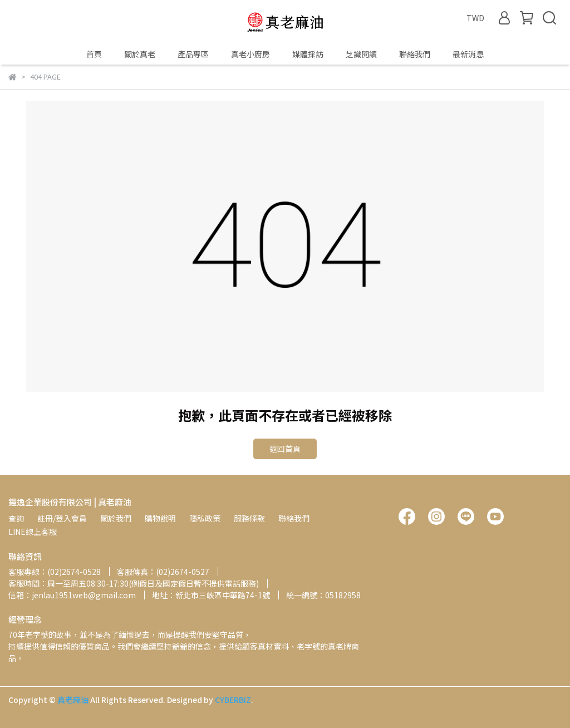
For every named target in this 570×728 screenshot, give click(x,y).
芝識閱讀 (361, 54)
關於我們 (116, 518)
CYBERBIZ (233, 700)
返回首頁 (285, 449)
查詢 (16, 518)
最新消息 (468, 54)
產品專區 (193, 54)
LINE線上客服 (33, 532)
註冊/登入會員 (62, 518)
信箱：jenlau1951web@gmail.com (72, 595)
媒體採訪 (308, 54)
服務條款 (249, 518)
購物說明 (160, 518)
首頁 (94, 54)
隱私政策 (205, 518)
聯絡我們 (415, 54)
